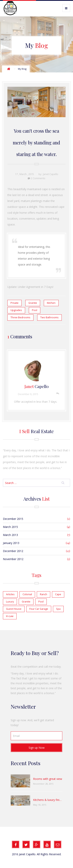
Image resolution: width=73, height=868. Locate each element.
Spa (58, 609)
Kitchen (51, 303)
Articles (10, 594)
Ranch (44, 594)
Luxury (10, 602)
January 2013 (11, 543)
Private (15, 303)
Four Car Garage (39, 609)
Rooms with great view (48, 779)
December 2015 (13, 519)
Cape (58, 594)
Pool (35, 310)
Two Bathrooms (49, 317)
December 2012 (13, 551)
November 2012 (13, 559)
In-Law (10, 616)
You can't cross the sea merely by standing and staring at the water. (36, 142)
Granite (33, 303)
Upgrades (16, 310)
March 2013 (10, 535)
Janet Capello (51, 174)
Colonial (27, 594)
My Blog (22, 69)
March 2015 (10, 527)
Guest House (14, 609)
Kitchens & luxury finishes (48, 800)
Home (9, 69)
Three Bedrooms (20, 317)
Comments (39, 178)
